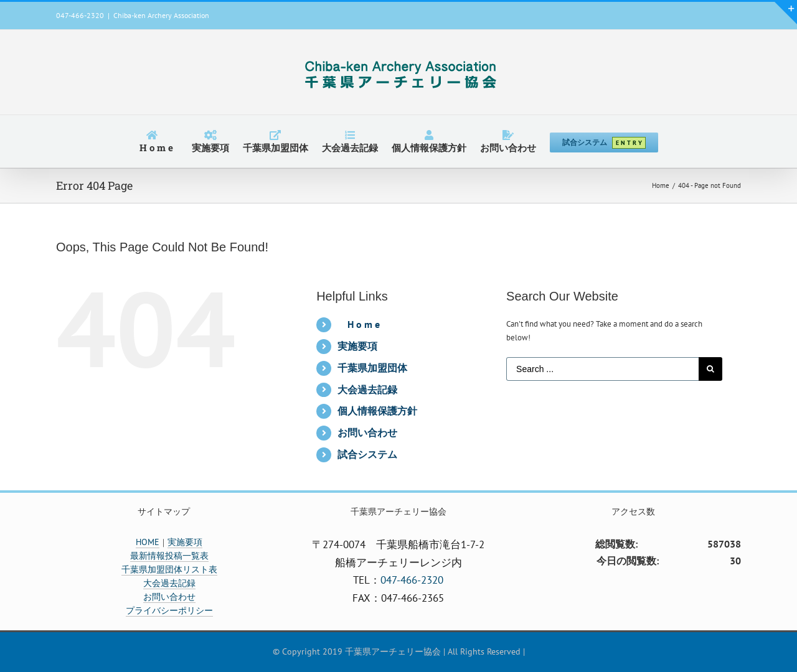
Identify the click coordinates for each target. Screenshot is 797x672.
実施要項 (357, 346)
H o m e (364, 324)
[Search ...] (602, 369)
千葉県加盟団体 (372, 368)
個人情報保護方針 (377, 411)
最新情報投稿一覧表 (169, 556)
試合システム (367, 454)
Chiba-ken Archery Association (161, 15)
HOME (148, 542)
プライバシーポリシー (169, 610)
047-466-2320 (412, 580)
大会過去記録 (367, 390)
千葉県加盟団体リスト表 (169, 569)
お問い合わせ (367, 432)
